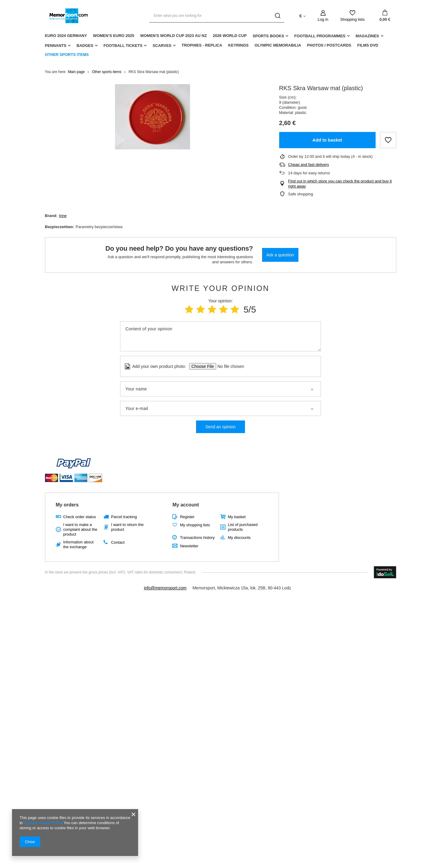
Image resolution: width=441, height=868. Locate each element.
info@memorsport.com (165, 588)
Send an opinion (220, 427)
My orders (67, 505)
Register (187, 517)
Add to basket (327, 140)
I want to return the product (127, 527)
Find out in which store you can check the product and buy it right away (340, 184)
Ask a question (280, 255)
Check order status (80, 517)
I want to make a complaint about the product (80, 529)
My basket (237, 517)
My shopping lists (195, 525)
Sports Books (269, 36)
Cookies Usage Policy (42, 823)
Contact (118, 542)
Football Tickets (123, 46)
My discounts (239, 538)
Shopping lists (353, 19)
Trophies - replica (202, 45)
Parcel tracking (124, 517)
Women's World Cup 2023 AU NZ (174, 36)
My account (186, 505)
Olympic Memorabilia (278, 45)
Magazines (367, 36)
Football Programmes (320, 36)
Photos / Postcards (329, 45)
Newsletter (189, 546)
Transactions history (197, 538)
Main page (76, 72)
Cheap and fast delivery (309, 165)
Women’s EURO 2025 (114, 36)
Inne (63, 216)
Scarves (162, 46)
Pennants (56, 46)
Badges (85, 46)
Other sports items (67, 55)
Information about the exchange (79, 544)
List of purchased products (243, 527)
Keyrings (238, 45)
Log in (323, 19)
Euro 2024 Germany (66, 36)
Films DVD (368, 45)
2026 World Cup (230, 36)
